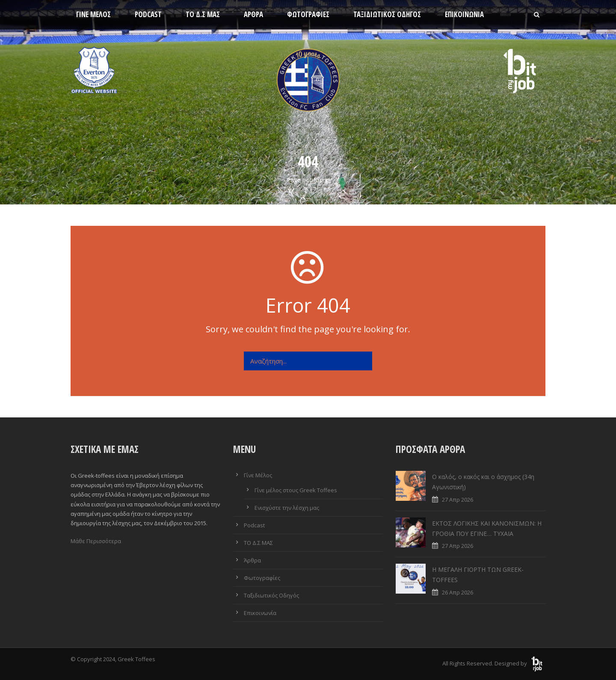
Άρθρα (253, 14)
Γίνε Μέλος (93, 14)
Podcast (148, 14)
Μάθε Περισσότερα (96, 541)
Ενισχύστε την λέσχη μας (287, 508)
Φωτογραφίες (308, 14)
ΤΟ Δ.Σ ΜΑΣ (203, 14)
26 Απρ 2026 (458, 592)
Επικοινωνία (464, 14)
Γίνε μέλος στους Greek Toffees (296, 490)
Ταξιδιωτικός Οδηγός (387, 14)
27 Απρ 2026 (458, 500)
